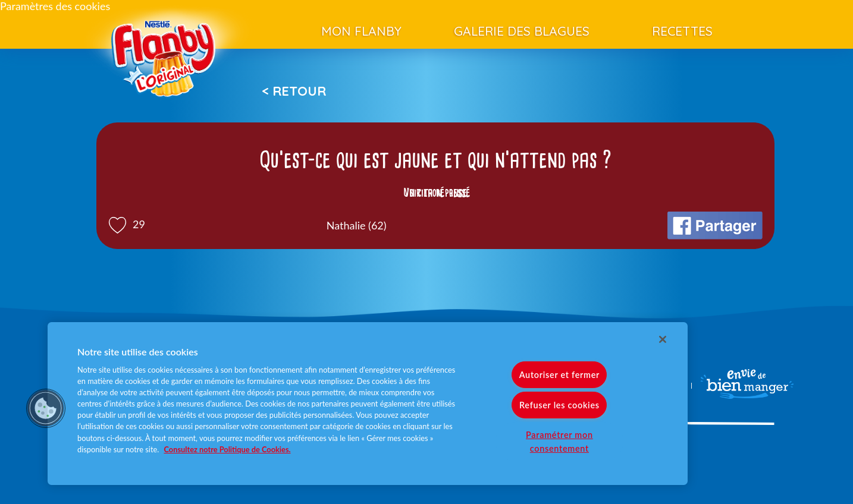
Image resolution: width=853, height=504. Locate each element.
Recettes (682, 31)
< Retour (294, 91)
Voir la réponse (435, 193)
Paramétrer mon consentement (559, 442)
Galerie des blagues (522, 31)
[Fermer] (663, 339)
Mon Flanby (361, 31)
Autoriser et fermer (559, 375)
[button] (46, 408)
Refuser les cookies (559, 405)
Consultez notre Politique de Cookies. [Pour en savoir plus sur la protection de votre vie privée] (228, 449)
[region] (368, 404)
